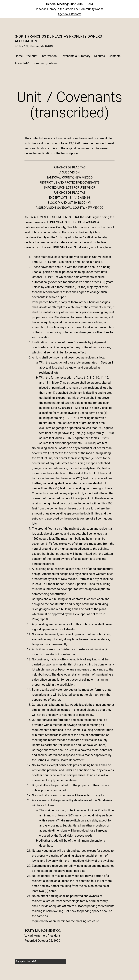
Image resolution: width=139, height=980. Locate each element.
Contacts (115, 56)
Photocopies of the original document (65, 148)
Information (49, 56)
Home (19, 56)
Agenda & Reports (69, 14)
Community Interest (46, 63)
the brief (32, 56)
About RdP (22, 63)
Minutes (100, 56)
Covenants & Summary (75, 56)
